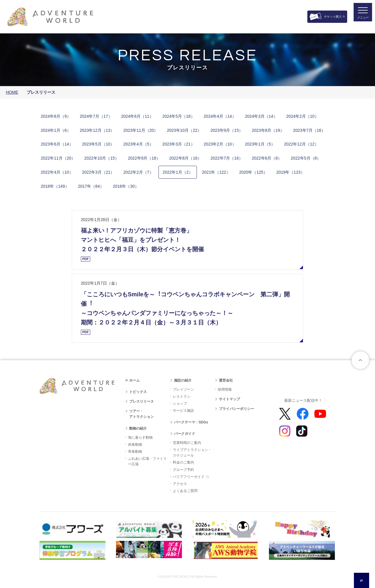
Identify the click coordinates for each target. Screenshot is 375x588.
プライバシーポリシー (236, 409)
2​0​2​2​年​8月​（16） (185, 158)
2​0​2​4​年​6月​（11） (137, 116)
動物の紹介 (138, 428)
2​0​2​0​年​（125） (253, 172)
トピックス (138, 392)
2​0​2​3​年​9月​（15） (227, 130)
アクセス (180, 484)
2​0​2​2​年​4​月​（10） (57, 172)
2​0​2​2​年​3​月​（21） (98, 172)
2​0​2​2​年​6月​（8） (267, 158)
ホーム (134, 380)
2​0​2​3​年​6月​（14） (57, 144)
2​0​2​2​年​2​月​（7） (138, 172)
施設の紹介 (183, 380)
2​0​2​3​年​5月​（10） (98, 144)
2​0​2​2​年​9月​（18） (144, 158)
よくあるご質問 (185, 491)
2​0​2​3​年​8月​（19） (268, 130)
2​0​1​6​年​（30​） (126, 186)
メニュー (359, 22)
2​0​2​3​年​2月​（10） (220, 144)
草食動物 (135, 452)
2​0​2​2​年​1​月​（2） (178, 172)
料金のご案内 (183, 462)
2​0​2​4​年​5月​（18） (179, 116)
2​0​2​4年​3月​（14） (261, 116)
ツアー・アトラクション (142, 414)
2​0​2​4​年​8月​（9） (56, 116)
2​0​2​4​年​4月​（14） (220, 116)
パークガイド (185, 434)
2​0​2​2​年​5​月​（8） (306, 158)
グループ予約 (183, 470)
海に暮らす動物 (140, 437)
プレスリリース (142, 401)
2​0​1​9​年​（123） (290, 172)
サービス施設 (183, 411)
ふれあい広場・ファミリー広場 (147, 461)
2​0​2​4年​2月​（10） (302, 116)
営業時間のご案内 (187, 443)
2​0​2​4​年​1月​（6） (56, 130)
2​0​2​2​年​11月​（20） (58, 158)
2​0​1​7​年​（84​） (91, 186)
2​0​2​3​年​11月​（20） (141, 130)
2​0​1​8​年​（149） (55, 186)
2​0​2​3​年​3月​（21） (179, 144)
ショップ (180, 404)
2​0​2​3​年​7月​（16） (309, 130)
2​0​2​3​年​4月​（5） (138, 144)
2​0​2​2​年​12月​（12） (301, 144)
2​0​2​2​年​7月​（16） (227, 158)
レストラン (182, 396)
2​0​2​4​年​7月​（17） (96, 116)
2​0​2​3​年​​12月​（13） (97, 130)
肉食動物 (135, 445)
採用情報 (225, 389)
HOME (12, 92)
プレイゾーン (183, 389)
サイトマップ (229, 399)
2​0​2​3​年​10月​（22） (184, 130)
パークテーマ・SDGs (191, 422)
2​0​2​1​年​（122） (216, 172)
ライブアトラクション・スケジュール (192, 453)
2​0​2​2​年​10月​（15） (102, 158)
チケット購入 (333, 17)
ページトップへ (360, 360)
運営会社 (226, 380)
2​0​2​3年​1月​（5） (260, 144)
